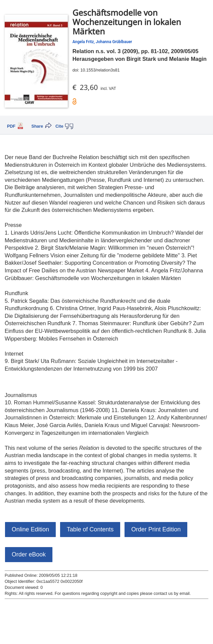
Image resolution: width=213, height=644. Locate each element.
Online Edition (30, 529)
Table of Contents (90, 529)
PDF (11, 126)
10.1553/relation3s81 (100, 70)
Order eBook (29, 554)
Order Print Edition (156, 529)
